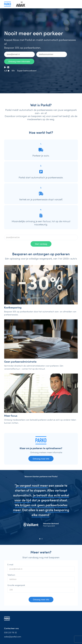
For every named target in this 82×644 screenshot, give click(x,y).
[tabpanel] (41, 507)
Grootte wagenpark (16, 585)
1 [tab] (40, 539)
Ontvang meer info (41, 459)
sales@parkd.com (13, 636)
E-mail (10, 565)
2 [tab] (42, 539)
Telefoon (11, 575)
